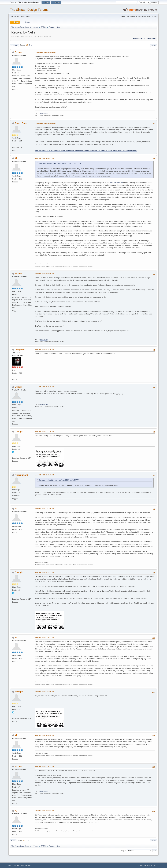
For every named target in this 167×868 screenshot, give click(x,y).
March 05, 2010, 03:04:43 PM (44, 637)
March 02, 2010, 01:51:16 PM (44, 431)
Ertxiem (18, 52)
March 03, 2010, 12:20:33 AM (44, 475)
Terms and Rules (146, 865)
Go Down (14, 45)
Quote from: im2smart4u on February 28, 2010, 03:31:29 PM (60, 163)
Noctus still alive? (116, 183)
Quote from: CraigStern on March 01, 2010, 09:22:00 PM (59, 480)
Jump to (123, 851)
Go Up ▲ (156, 865)
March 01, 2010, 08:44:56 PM (44, 274)
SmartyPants (21, 123)
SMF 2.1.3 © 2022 (14, 865)
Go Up (13, 840)
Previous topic (139, 38)
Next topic (151, 38)
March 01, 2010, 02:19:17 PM (44, 158)
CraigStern (20, 349)
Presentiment (21, 475)
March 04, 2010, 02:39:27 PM (44, 572)
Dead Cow (44, 113)
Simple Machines (26, 865)
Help (138, 865)
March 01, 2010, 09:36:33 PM (44, 387)
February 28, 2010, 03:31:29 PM (45, 123)
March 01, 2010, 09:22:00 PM (44, 349)
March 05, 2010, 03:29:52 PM (44, 735)
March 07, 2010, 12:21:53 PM (44, 811)
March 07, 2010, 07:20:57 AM (44, 766)
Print (154, 45)
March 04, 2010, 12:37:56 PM (44, 509)
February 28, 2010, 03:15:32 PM (45, 52)
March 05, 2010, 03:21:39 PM (44, 692)
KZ (16, 158)
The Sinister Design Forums (29, 10)
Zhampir (19, 431)
